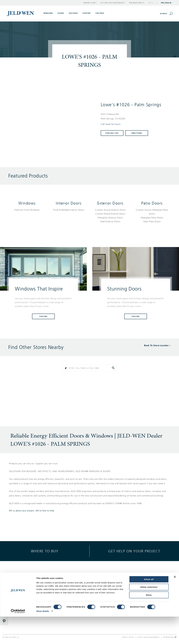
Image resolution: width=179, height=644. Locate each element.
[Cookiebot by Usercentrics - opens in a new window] (18, 639)
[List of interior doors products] (69, 210)
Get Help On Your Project (110, 587)
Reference (63, 597)
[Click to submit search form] (114, 368)
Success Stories (66, 592)
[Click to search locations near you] (66, 368)
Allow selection (149, 615)
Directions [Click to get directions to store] (137, 133)
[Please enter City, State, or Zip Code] (90, 368)
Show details (43, 639)
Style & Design (65, 587)
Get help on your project (134, 551)
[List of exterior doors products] (110, 216)
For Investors (136, 3)
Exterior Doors (110, 203)
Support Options (106, 582)
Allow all (149, 607)
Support (87, 13)
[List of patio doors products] (152, 216)
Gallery (62, 582)
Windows (27, 203)
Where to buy (45, 551)
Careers (142, 597)
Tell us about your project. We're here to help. (32, 511)
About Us (142, 582)
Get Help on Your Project (113, 3)
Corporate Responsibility (149, 587)
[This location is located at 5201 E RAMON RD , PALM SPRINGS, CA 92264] (135, 116)
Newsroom (143, 592)
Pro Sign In (166, 3)
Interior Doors (69, 203)
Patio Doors (152, 203)
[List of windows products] (27, 210)
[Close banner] (175, 604)
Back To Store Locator (156, 345)
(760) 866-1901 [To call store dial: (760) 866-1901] (112, 133)
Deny (149, 622)
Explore (43, 316)
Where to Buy (90, 3)
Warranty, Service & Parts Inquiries (110, 593)
